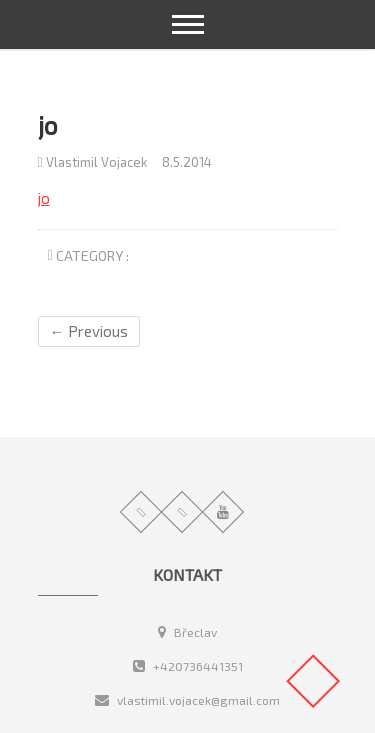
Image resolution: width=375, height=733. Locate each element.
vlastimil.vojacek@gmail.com (187, 700)
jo (44, 198)
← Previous (89, 331)
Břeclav (187, 632)
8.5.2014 (187, 162)
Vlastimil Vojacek (92, 162)
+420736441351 (188, 666)
